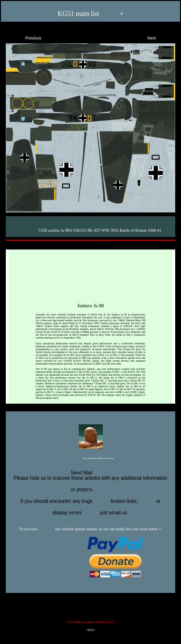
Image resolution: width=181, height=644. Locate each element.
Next (160, 36)
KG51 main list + (90, 14)
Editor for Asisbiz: (90, 459)
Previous (25, 36)
